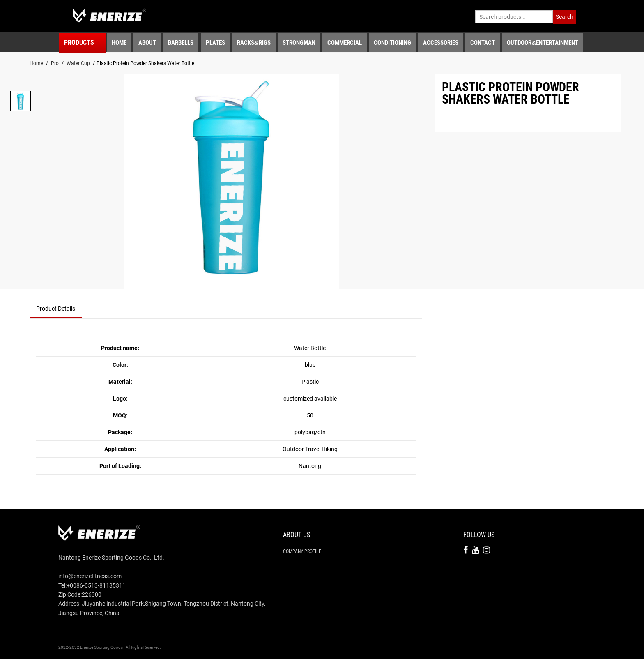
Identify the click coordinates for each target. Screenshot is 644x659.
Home (36, 64)
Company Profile (302, 552)
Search (565, 17)
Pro (55, 64)
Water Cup (78, 64)
